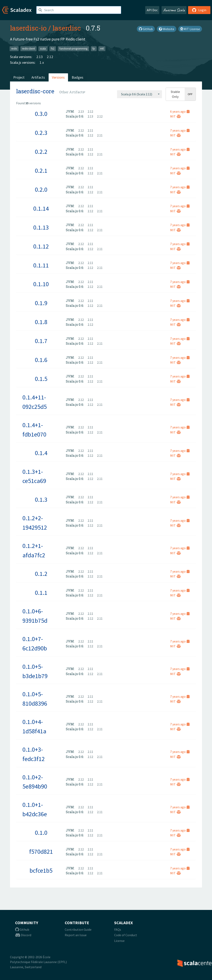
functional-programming (73, 49)
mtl (102, 49)
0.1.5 (41, 379)
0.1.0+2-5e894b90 (35, 782)
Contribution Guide (78, 929)
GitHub (146, 29)
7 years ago (180, 130)
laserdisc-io (28, 28)
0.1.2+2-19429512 (35, 523)
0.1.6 (41, 360)
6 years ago (180, 111)
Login (199, 10)
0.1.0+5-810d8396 (35, 699)
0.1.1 (41, 593)
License (119, 941)
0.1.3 (41, 499)
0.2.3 (41, 133)
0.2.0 (41, 189)
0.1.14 (41, 208)
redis (14, 49)
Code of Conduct (126, 935)
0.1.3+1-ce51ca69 (34, 476)
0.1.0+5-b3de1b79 (35, 671)
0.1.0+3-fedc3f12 (34, 754)
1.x (42, 62)
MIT (175, 116)
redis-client (28, 49)
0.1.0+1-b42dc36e (35, 809)
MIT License (190, 29)
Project (19, 77)
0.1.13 (41, 227)
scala (43, 49)
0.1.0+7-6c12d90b (35, 643)
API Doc (152, 10)
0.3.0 (41, 114)
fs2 (53, 49)
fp (94, 49)
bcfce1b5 (41, 870)
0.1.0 (41, 833)
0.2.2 (41, 152)
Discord (23, 935)
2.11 (90, 130)
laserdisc (67, 28)
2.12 (50, 57)
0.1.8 (41, 322)
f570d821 (41, 851)
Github (22, 929)
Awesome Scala (174, 10)
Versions (58, 77)
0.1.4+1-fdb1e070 (34, 430)
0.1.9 (41, 303)
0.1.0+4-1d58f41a (34, 726)
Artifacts (38, 77)
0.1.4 (41, 453)
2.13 (40, 57)
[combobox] (139, 94)
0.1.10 (41, 284)
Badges (78, 77)
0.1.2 (41, 574)
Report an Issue (76, 935)
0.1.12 (41, 246)
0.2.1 (41, 170)
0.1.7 (41, 341)
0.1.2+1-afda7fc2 (34, 550)
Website (167, 29)
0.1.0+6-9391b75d (35, 616)
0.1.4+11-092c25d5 (35, 402)
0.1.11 (41, 265)
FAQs (118, 929)
